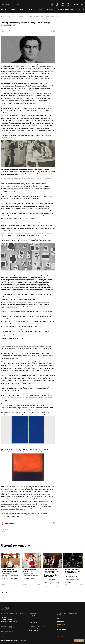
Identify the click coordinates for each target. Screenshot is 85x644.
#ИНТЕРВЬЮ (5, 530)
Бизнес (41, 10)
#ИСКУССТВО (5, 532)
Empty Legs (81, 10)
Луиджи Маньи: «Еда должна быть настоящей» (10, 570)
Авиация (13, 10)
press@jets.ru (33, 616)
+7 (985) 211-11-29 (34, 630)
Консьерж (50, 10)
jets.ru (59, 619)
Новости (4, 10)
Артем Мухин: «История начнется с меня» (30, 570)
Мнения (9, 20)
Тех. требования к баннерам (65, 627)
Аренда (22, 10)
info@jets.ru (61, 622)
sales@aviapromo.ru (6, 620)
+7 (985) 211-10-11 (79, 4)
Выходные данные (62, 630)
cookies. (23, 640)
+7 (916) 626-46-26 (6, 617)
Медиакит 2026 (61, 624)
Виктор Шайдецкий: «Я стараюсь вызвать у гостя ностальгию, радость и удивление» (72, 572)
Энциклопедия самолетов (65, 10)
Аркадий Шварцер (10, 31)
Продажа (31, 10)
